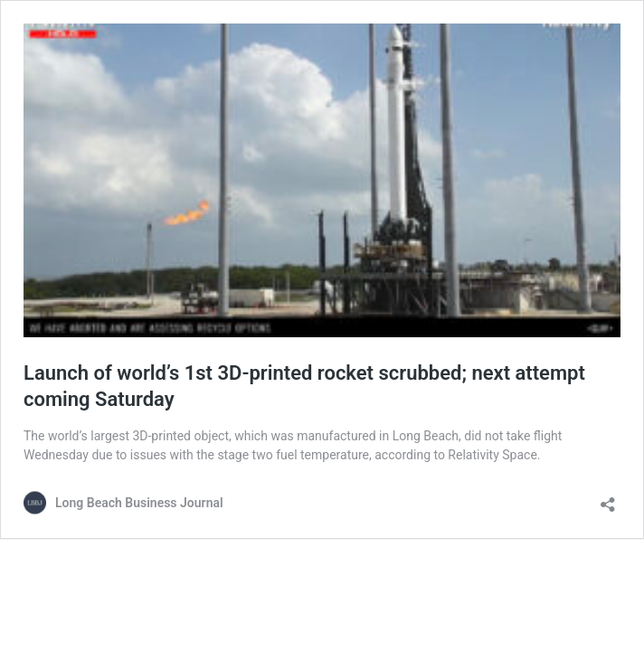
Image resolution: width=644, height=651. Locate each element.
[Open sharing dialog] (608, 499)
